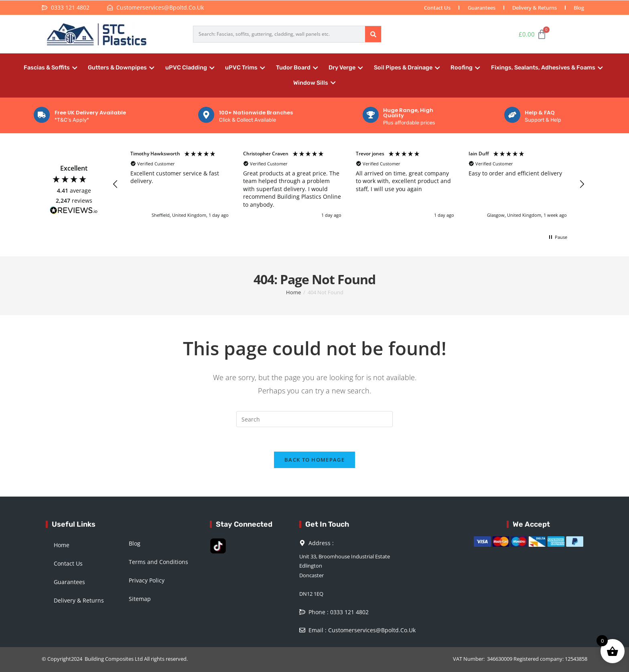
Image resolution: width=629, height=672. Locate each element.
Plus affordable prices (409, 123)
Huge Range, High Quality (408, 113)
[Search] (373, 34)
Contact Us (436, 8)
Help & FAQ (540, 113)
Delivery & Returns (534, 8)
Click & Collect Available (248, 120)
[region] (349, 184)
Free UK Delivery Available (90, 113)
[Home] (293, 292)
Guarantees (481, 8)
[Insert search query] (314, 419)
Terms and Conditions (158, 562)
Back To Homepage (314, 460)
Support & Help (543, 120)
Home (62, 545)
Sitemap (140, 599)
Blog (579, 8)
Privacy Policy (147, 580)
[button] (116, 184)
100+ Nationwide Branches (256, 113)
